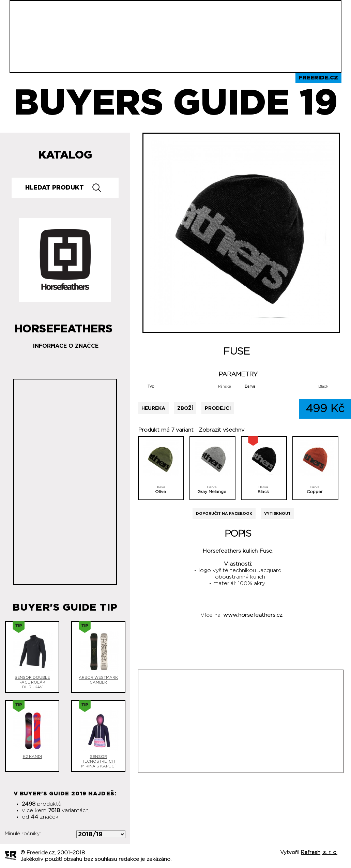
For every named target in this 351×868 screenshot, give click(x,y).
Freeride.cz (318, 78)
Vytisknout (277, 514)
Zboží (185, 408)
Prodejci (218, 408)
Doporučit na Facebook (224, 514)
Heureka (153, 408)
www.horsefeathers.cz (253, 615)
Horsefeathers (63, 326)
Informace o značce (66, 346)
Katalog (65, 155)
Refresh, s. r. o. (319, 852)
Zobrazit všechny (222, 430)
